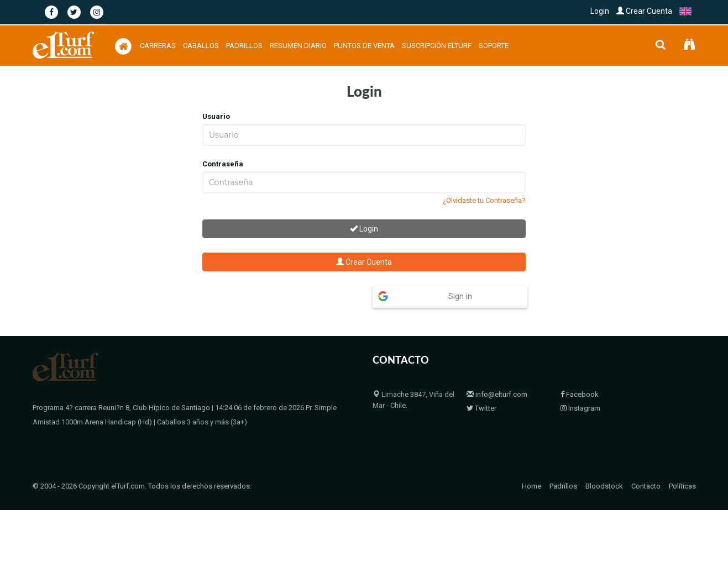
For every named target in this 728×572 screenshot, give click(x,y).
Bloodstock (604, 452)
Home (531, 452)
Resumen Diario (298, 46)
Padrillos (244, 46)
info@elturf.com (497, 373)
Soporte (494, 46)
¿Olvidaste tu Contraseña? (484, 200)
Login (600, 11)
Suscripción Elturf (437, 46)
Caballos (201, 46)
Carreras (158, 46)
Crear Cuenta (644, 11)
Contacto (646, 452)
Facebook (580, 373)
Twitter (481, 387)
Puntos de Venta (364, 46)
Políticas (682, 452)
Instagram (580, 387)
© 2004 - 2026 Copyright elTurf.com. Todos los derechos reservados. (142, 452)
